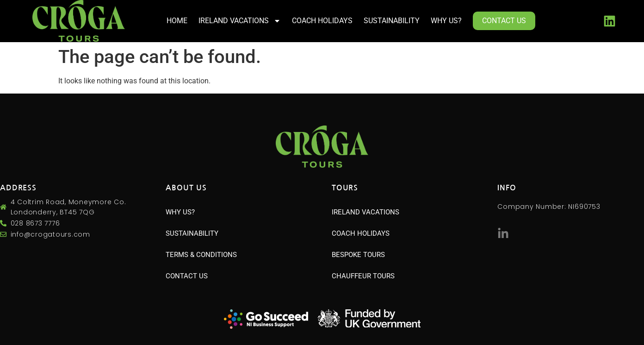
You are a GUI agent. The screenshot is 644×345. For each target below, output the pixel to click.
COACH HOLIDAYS (322, 21)
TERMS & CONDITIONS (201, 255)
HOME (177, 21)
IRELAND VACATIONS (240, 21)
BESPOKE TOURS (358, 255)
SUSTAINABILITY (392, 21)
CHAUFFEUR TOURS (363, 276)
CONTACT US (504, 21)
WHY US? (446, 21)
